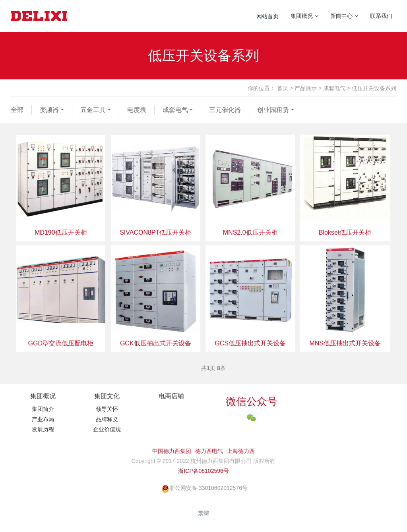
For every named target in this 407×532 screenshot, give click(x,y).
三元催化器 (225, 110)
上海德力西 (241, 451)
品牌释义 (107, 419)
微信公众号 (252, 401)
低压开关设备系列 (374, 88)
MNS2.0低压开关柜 (250, 232)
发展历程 (43, 429)
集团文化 (107, 396)
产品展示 (306, 88)
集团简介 (43, 409)
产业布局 (43, 419)
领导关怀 (107, 409)
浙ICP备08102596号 (203, 471)
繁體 (203, 513)
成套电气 (334, 88)
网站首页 (267, 16)
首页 (283, 88)
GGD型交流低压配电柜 (61, 343)
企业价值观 (107, 429)
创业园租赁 (273, 110)
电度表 (137, 110)
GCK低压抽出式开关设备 (156, 343)
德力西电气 (209, 451)
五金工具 (93, 110)
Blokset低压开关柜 (345, 232)
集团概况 (43, 396)
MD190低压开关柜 (61, 232)
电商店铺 (171, 396)
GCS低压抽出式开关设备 (250, 343)
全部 (17, 110)
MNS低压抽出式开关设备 (345, 343)
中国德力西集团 (172, 451)
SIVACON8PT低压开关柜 (155, 232)
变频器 (49, 110)
